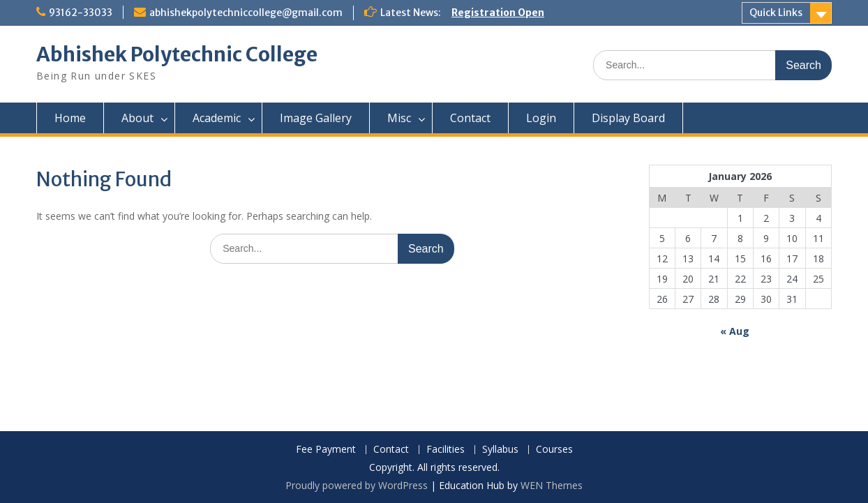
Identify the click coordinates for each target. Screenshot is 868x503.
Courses (554, 450)
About (137, 118)
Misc (399, 118)
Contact (470, 118)
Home (70, 118)
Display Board (628, 118)
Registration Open (498, 13)
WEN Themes (552, 485)
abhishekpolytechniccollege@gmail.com (246, 13)
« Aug (735, 331)
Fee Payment (326, 450)
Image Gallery (316, 118)
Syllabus (500, 450)
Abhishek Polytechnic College (177, 54)
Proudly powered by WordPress (357, 485)
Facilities (446, 450)
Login (541, 118)
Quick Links (776, 13)
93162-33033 (81, 13)
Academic (217, 118)
